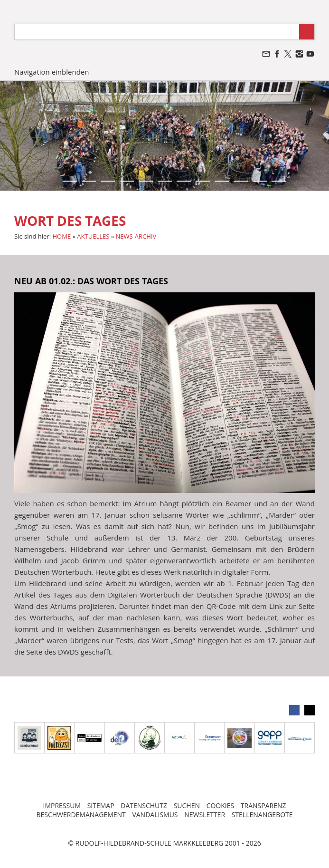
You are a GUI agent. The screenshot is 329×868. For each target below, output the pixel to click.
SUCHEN (187, 805)
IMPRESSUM (62, 805)
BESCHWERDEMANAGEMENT (81, 815)
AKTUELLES (93, 236)
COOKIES (221, 805)
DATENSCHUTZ (144, 805)
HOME (62, 236)
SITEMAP (101, 805)
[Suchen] (157, 32)
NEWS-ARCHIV (136, 236)
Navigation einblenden (52, 72)
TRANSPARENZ (263, 805)
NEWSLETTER (205, 815)
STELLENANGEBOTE (262, 815)
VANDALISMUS (155, 815)
